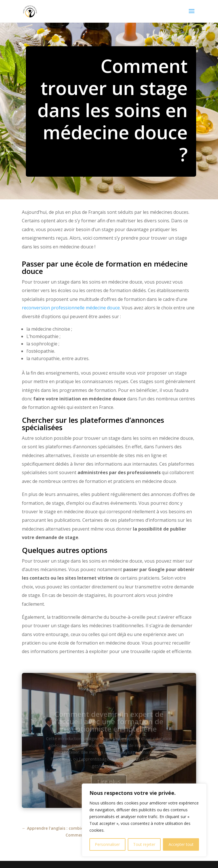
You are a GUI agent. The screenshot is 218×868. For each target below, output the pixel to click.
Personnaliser (107, 844)
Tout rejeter (144, 844)
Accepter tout (181, 844)
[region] (144, 820)
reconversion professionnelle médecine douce (71, 308)
